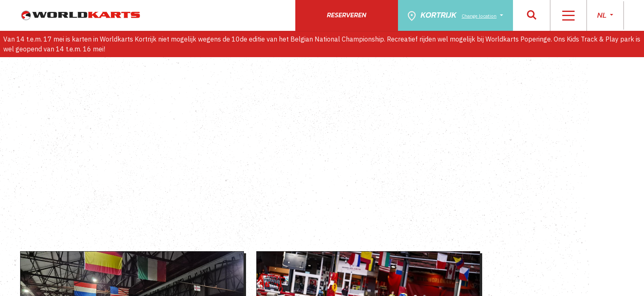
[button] (532, 15)
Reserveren (347, 15)
